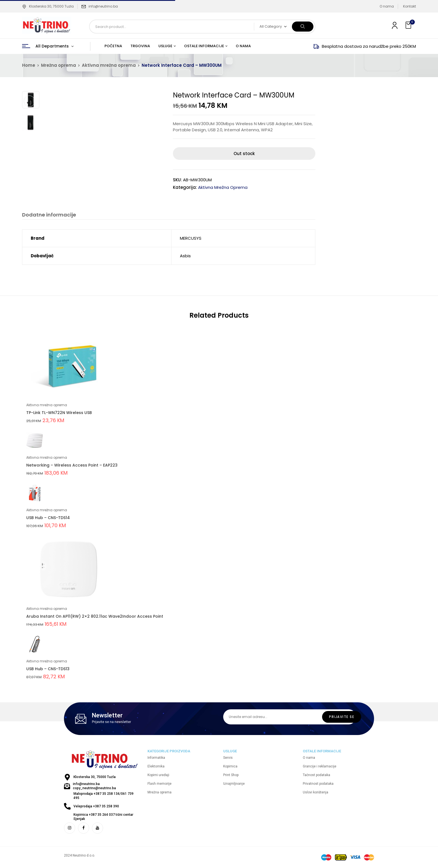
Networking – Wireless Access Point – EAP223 (72, 465)
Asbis (185, 256)
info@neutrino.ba (103, 6)
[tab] (49, 216)
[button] (409, 25)
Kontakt (410, 6)
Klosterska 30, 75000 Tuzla (48, 6)
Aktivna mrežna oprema (109, 65)
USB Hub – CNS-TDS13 (48, 669)
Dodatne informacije (49, 215)
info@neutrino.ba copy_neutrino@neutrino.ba (94, 786)
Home (29, 65)
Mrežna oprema (59, 65)
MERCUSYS (191, 238)
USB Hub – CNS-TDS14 (48, 518)
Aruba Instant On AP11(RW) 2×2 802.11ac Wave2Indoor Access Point (95, 616)
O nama (387, 6)
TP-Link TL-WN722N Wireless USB (59, 413)
